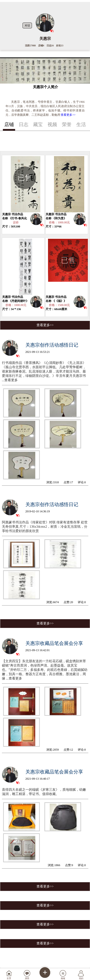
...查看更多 (10, 380)
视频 (52, 124)
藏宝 (38, 124)
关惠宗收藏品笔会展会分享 (54, 643)
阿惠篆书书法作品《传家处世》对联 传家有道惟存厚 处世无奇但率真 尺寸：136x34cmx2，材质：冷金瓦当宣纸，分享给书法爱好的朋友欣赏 (45, 527)
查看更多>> (68, 115)
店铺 (9, 124)
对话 (27, 25)
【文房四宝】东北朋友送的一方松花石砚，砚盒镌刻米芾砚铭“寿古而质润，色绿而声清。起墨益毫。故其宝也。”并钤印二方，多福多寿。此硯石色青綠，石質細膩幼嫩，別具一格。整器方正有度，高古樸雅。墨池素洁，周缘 (45, 670)
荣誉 (67, 124)
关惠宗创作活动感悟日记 (52, 345)
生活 (81, 124)
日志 (24, 124)
